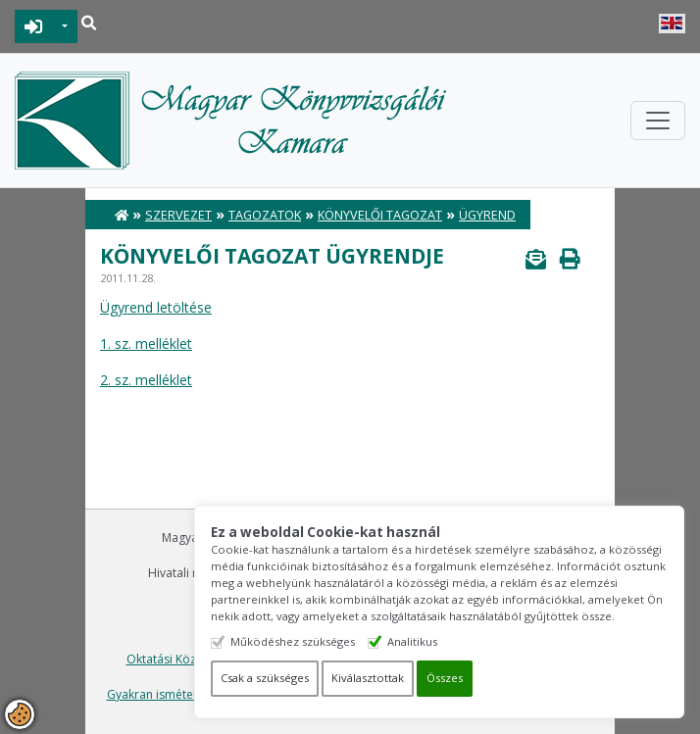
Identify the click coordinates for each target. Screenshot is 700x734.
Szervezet (178, 215)
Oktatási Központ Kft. (185, 659)
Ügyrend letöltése (156, 307)
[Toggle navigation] (658, 121)
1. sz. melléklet (146, 343)
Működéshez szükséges (293, 641)
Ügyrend (487, 215)
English (672, 24)
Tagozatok (265, 215)
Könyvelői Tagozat (380, 215)
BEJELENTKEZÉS (34, 26)
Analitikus (412, 641)
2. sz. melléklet (146, 380)
